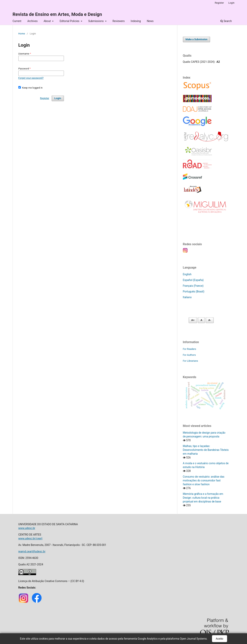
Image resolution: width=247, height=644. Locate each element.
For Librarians (190, 361)
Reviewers (119, 21)
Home (22, 34)
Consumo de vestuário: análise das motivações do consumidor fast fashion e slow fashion (204, 480)
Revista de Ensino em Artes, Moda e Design (57, 14)
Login (231, 3)
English (187, 274)
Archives (33, 21)
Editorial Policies (70, 21)
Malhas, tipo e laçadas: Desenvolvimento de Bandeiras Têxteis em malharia (206, 450)
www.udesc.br (27, 528)
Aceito (220, 639)
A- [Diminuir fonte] (210, 320)
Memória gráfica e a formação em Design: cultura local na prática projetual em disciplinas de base (203, 498)
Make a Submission (196, 39)
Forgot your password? (31, 78)
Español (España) (193, 280)
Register (219, 3)
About (48, 21)
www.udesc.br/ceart (30, 538)
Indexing (136, 21)
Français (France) (193, 286)
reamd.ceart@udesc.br (32, 551)
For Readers (190, 349)
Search (226, 21)
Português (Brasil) (194, 291)
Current (17, 21)
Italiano (187, 297)
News (150, 21)
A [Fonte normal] (201, 320)
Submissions (96, 21)
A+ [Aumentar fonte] (193, 320)
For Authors (189, 355)
